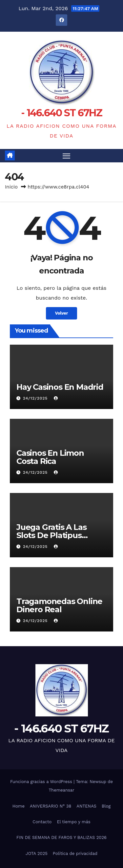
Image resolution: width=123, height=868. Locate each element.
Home (19, 806)
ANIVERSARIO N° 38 (51, 806)
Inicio (11, 187)
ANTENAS (86, 806)
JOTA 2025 (37, 853)
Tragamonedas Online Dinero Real (59, 605)
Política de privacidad (75, 853)
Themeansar (62, 790)
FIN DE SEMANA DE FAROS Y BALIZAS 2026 (61, 837)
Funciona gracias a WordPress (42, 782)
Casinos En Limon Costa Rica (50, 457)
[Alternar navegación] (67, 156)
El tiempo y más (73, 822)
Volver (62, 313)
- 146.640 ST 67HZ (61, 113)
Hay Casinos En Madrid (60, 387)
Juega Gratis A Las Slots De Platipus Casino (51, 535)
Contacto (42, 822)
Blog (106, 806)
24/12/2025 (36, 398)
